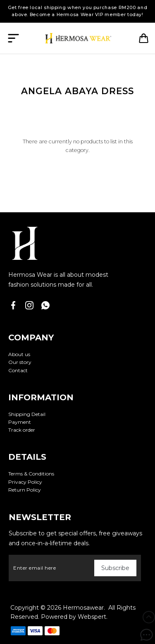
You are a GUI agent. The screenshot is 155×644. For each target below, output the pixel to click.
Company (31, 337)
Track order (22, 430)
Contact (18, 370)
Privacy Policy (25, 482)
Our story (20, 362)
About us (19, 354)
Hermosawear (83, 608)
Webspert (92, 617)
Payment (20, 422)
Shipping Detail (27, 414)
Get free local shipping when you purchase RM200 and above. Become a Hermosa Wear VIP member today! (78, 11)
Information (41, 397)
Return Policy (25, 490)
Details (27, 457)
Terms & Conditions (31, 474)
